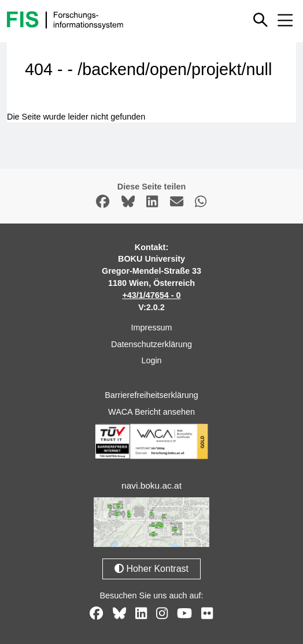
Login (151, 360)
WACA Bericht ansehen (151, 412)
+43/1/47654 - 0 (151, 295)
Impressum (151, 327)
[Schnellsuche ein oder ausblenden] (261, 20)
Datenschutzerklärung (151, 344)
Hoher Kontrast (151, 569)
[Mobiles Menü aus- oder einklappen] (285, 20)
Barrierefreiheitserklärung (151, 395)
